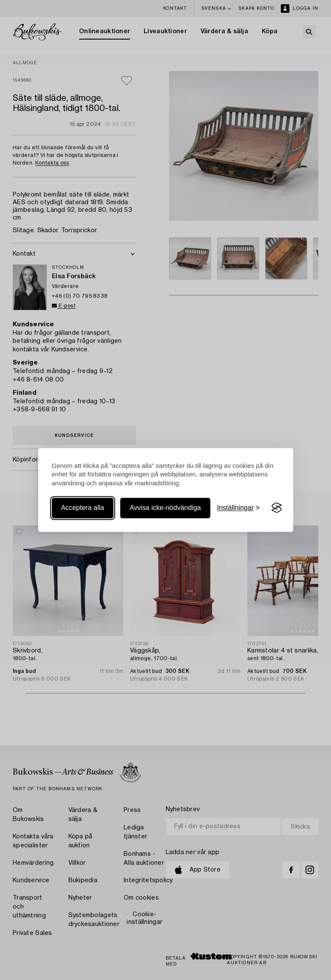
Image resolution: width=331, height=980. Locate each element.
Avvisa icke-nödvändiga (165, 508)
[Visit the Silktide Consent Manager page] (277, 508)
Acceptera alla (83, 508)
